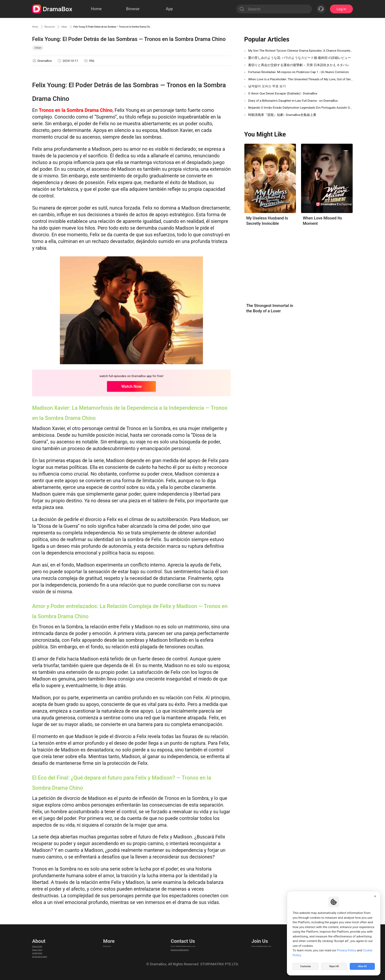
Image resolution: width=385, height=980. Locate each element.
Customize (306, 965)
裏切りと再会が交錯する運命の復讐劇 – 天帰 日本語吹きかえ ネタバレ (299, 65)
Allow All (363, 965)
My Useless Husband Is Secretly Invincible (267, 221)
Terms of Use (43, 942)
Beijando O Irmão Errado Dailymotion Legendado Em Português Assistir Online (301, 108)
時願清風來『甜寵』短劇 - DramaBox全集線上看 (282, 115)
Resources (59, 26)
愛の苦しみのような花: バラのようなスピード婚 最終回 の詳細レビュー (299, 58)
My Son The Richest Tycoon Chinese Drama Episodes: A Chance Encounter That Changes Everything (301, 51)
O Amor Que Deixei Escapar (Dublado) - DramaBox (283, 93)
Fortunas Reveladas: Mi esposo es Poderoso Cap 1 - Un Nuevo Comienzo (299, 72)
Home (37, 26)
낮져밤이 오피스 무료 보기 (267, 86)
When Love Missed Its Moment (322, 221)
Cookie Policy (43, 956)
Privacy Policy (43, 949)
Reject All (334, 965)
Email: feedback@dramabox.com (183, 942)
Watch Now (132, 386)
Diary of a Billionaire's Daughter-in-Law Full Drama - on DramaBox (293, 101)
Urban (81, 26)
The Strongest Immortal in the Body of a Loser (270, 308)
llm (104, 949)
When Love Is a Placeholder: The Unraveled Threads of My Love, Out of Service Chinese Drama (301, 79)
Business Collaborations (176, 949)
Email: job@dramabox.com (268, 942)
